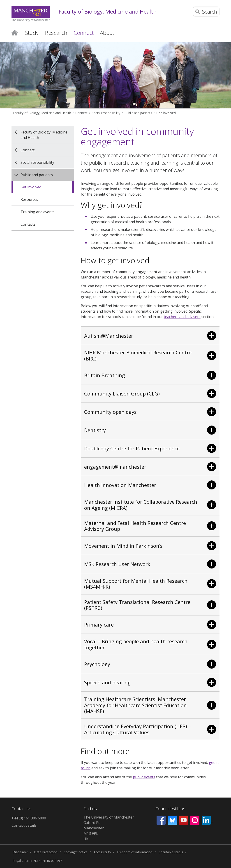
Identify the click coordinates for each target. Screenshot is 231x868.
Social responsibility (106, 113)
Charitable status (171, 852)
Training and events (38, 212)
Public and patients (138, 113)
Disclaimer (20, 852)
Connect (81, 113)
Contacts (28, 224)
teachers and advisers (182, 317)
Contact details (24, 825)
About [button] (107, 33)
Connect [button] (84, 33)
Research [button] (56, 33)
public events (144, 777)
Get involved (166, 113)
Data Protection (46, 852)
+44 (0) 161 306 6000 (29, 818)
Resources (29, 199)
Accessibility (102, 852)
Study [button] (32, 33)
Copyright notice (76, 852)
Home (15, 32)
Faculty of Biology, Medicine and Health (108, 12)
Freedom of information (135, 852)
